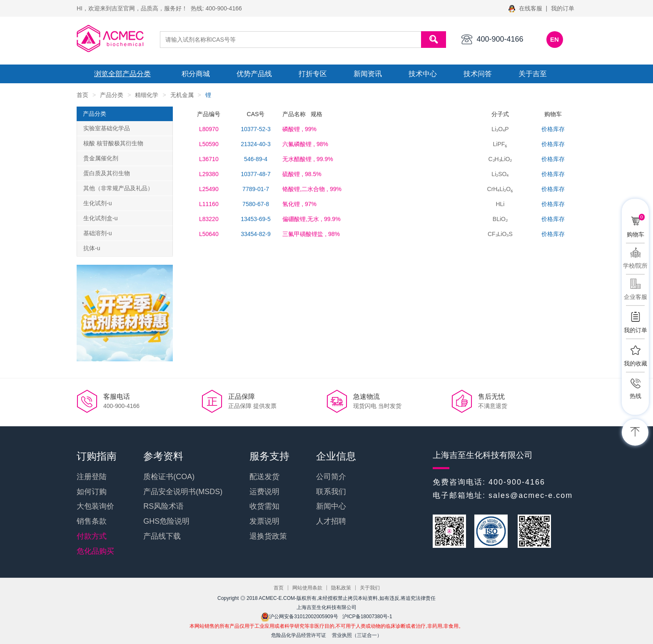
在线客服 (526, 8)
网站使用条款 (307, 588)
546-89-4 (256, 159)
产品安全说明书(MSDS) (183, 492)
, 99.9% (308, 159)
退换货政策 (268, 536)
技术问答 (478, 74)
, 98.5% (302, 174)
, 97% (299, 204)
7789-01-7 (256, 189)
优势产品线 (254, 74)
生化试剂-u (97, 203)
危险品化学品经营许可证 (299, 635)
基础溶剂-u (97, 233)
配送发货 (264, 477)
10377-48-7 (256, 174)
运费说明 (264, 492)
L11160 (209, 204)
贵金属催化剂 (101, 158)
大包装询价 (95, 506)
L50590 (209, 144)
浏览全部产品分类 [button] (122, 74)
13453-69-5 (256, 219)
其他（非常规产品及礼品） (118, 188)
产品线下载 (162, 536)
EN (555, 39)
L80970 (209, 129)
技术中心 (423, 74)
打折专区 (313, 74)
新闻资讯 (368, 74)
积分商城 (196, 74)
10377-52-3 (256, 129)
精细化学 (147, 95)
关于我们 (370, 588)
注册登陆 (92, 477)
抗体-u (92, 248)
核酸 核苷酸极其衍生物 (113, 143)
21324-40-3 (256, 144)
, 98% (305, 144)
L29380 (209, 174)
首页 (82, 95)
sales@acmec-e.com (531, 495)
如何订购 (92, 492)
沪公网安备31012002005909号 (299, 617)
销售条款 (92, 521)
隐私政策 (341, 588)
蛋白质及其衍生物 (107, 173)
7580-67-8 (256, 204)
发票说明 (264, 521)
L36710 (209, 159)
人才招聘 (331, 521)
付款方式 (92, 536)
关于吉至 (533, 74)
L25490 (209, 189)
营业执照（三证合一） (357, 635)
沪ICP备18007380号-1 (367, 617)
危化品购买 (95, 551)
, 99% (299, 129)
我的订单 (563, 8)
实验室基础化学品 (107, 128)
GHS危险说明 (166, 521)
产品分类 (112, 95)
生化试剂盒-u (100, 218)
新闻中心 (331, 506)
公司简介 (331, 477)
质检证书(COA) (169, 477)
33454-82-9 (256, 234)
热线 (636, 396)
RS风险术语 (163, 506)
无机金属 (182, 95)
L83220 (209, 219)
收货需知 (264, 506)
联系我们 (331, 492)
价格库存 (553, 129)
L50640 (209, 234)
